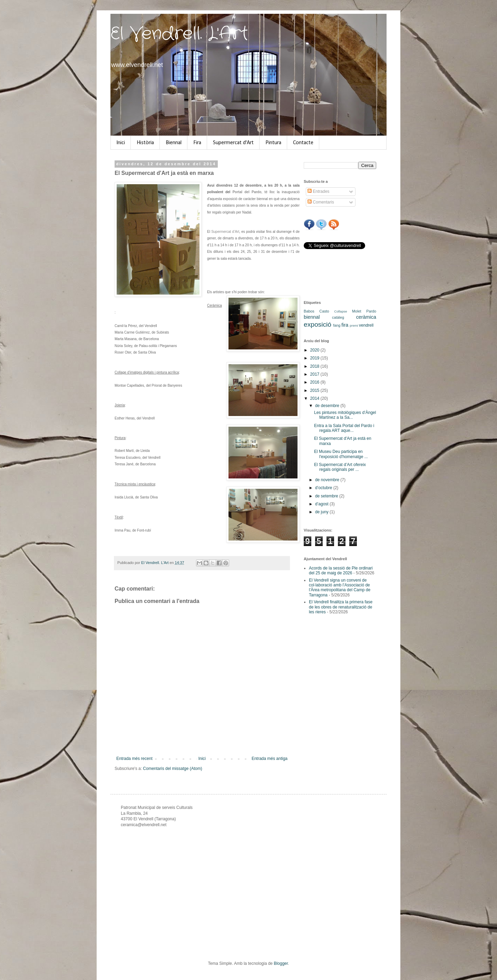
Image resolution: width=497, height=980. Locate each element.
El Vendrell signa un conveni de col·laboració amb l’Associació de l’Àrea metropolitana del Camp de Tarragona (340, 588)
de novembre (328, 480)
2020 (315, 350)
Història (145, 143)
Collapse (340, 311)
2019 (315, 358)
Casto (324, 311)
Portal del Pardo (247, 192)
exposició (318, 324)
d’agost (322, 504)
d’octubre (324, 488)
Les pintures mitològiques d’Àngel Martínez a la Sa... (345, 415)
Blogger (281, 963)
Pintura (273, 143)
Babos (309, 311)
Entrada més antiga (270, 759)
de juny (322, 512)
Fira (197, 143)
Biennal (174, 143)
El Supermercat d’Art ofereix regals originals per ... (340, 467)
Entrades (318, 191)
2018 (315, 366)
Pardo (371, 311)
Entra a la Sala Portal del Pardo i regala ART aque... (344, 428)
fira (345, 325)
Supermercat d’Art (225, 232)
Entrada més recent (134, 759)
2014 (315, 398)
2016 (315, 382)
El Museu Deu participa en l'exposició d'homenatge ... (341, 454)
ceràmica (366, 317)
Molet (357, 311)
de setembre (327, 496)
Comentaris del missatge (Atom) (172, 769)
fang (337, 325)
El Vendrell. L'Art (179, 34)
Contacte (303, 143)
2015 (315, 390)
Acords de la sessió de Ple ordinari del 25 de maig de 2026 (341, 571)
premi (354, 325)
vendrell (366, 325)
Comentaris (321, 202)
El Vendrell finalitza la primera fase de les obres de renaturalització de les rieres (341, 607)
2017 (315, 374)
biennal (312, 317)
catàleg (338, 317)
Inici (121, 143)
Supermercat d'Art (233, 143)
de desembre (328, 406)
